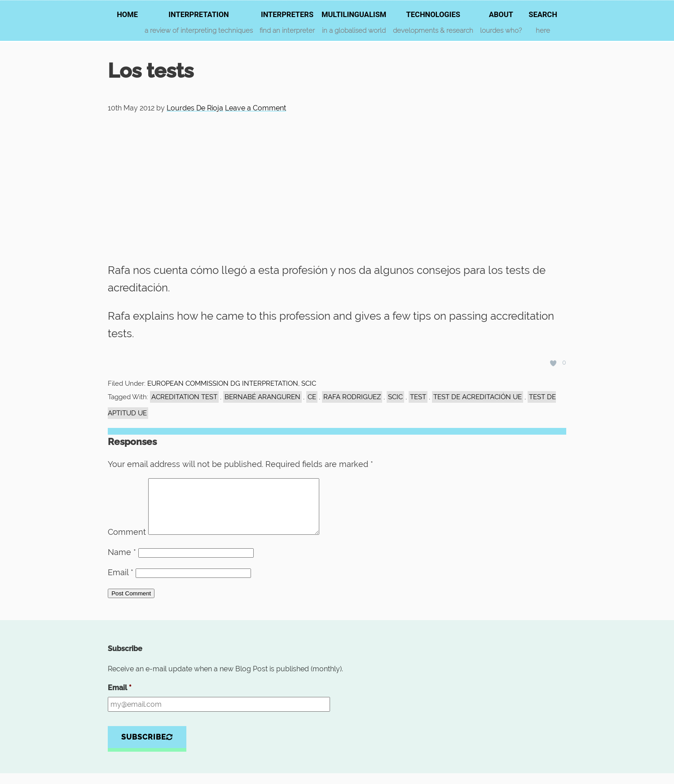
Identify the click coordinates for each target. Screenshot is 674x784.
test (418, 397)
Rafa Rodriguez (352, 397)
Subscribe (147, 748)
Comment (127, 543)
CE (312, 397)
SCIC (395, 397)
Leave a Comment (256, 108)
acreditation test (184, 397)
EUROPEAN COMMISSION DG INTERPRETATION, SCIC (232, 383)
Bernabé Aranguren (262, 397)
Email (121, 583)
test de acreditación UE (478, 397)
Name (122, 563)
